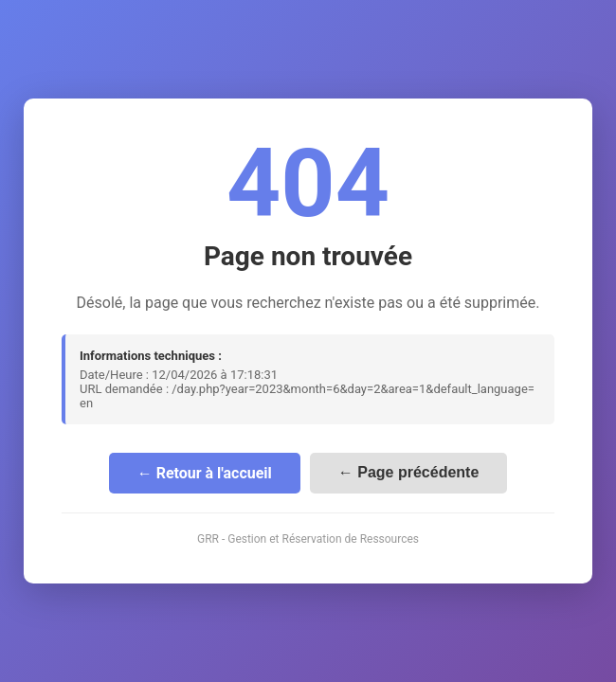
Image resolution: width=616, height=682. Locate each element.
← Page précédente (409, 472)
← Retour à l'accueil (205, 473)
